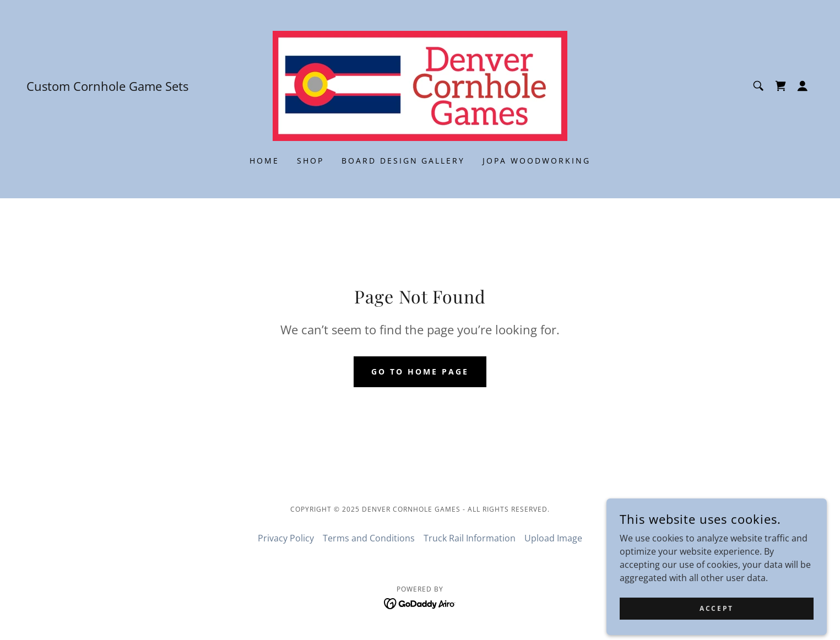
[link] (420, 85)
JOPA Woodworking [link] (536, 161)
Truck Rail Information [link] (470, 538)
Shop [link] (310, 161)
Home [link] (264, 161)
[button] (803, 86)
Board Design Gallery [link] (403, 161)
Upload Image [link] (553, 538)
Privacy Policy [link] (286, 538)
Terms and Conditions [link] (369, 538)
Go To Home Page (420, 371)
